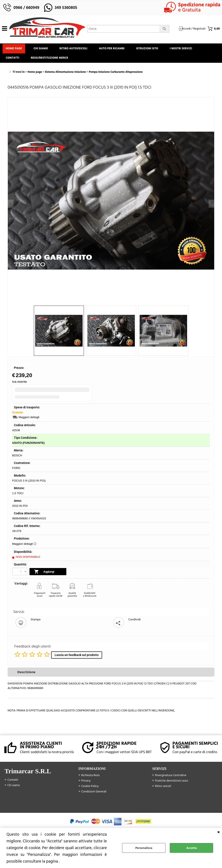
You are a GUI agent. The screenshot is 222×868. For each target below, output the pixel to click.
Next (211, 204)
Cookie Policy (90, 789)
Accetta (191, 848)
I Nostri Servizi (189, 49)
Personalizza (144, 848)
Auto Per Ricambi (117, 49)
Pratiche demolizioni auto (171, 783)
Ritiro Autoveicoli (77, 49)
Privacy (86, 783)
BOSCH (17, 458)
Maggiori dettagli (29, 420)
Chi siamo (43, 49)
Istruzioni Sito (153, 49)
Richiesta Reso (91, 778)
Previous (11, 204)
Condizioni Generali (94, 794)
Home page (15, 49)
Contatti (13, 60)
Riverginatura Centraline (171, 778)
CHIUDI (219, 832)
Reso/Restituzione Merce (52, 60)
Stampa (36, 622)
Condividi (135, 622)
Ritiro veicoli (163, 789)
